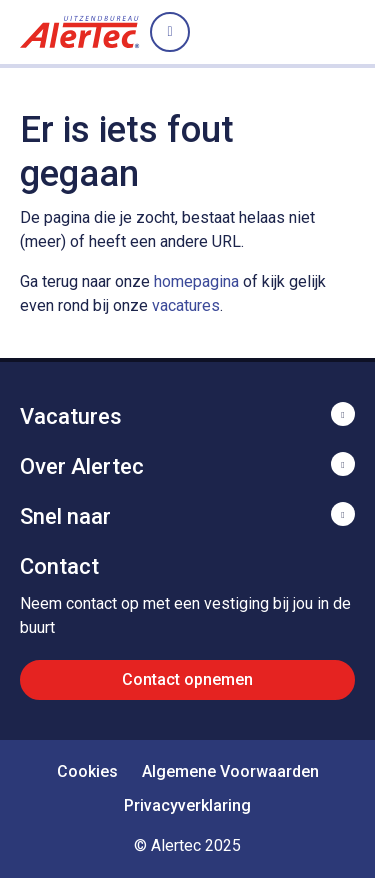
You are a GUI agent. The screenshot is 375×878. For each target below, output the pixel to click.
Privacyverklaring (187, 805)
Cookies (87, 771)
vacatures (186, 305)
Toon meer (187, 414)
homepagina (196, 281)
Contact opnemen (187, 679)
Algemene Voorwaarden (230, 771)
